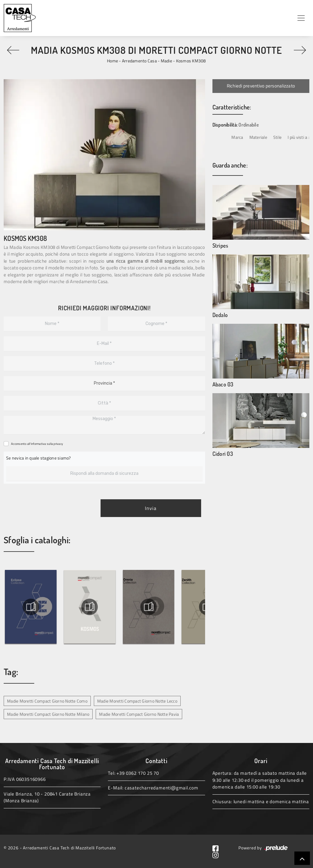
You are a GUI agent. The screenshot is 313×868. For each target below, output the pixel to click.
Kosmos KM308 (191, 61)
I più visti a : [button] (298, 137)
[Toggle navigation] (301, 18)
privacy (58, 444)
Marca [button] (237, 137)
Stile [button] (277, 137)
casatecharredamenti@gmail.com (162, 788)
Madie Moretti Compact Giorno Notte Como (47, 701)
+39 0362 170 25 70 (138, 773)
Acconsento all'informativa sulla (37, 444)
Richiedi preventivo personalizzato (261, 86)
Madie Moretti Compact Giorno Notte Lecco (137, 701)
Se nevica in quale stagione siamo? (39, 458)
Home (112, 61)
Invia (151, 508)
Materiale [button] (258, 137)
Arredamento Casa (139, 61)
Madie (166, 61)
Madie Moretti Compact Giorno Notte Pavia (139, 714)
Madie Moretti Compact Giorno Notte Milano (48, 714)
